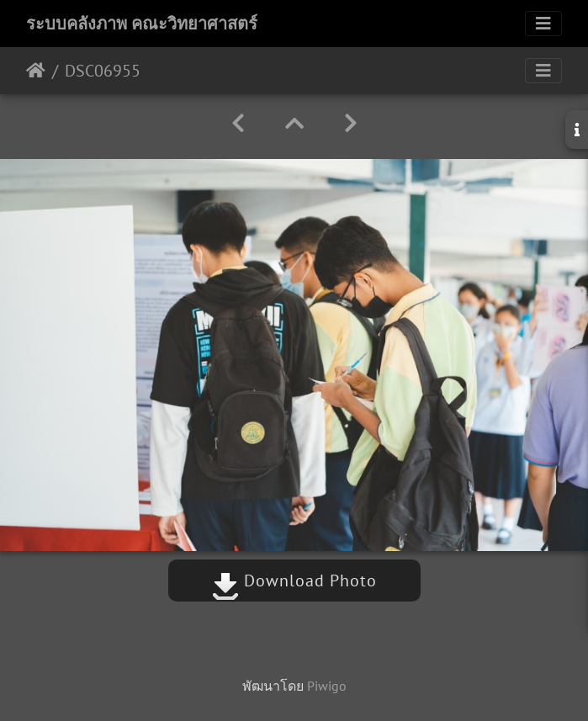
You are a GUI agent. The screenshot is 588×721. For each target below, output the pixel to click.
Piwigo (327, 686)
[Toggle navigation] (543, 24)
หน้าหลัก (36, 71)
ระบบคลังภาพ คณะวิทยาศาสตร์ (142, 24)
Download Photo (294, 581)
